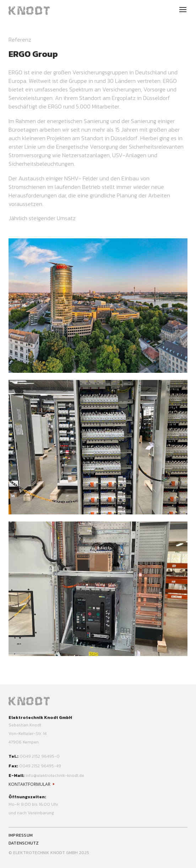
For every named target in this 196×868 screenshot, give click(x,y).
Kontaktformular (29, 784)
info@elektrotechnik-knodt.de (55, 776)
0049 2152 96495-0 (40, 756)
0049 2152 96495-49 (40, 766)
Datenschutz (24, 843)
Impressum (21, 835)
